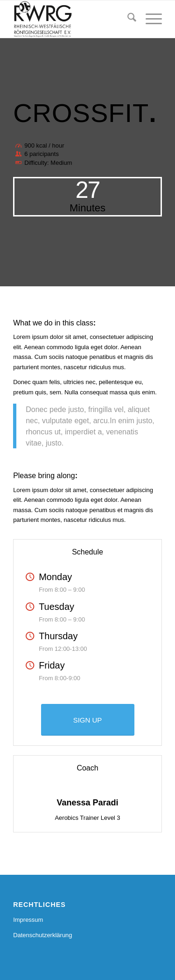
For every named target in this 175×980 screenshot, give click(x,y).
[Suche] (127, 19)
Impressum (28, 920)
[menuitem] (127, 19)
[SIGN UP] (88, 720)
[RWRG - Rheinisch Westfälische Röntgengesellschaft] (73, 19)
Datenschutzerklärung (42, 935)
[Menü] (149, 19)
